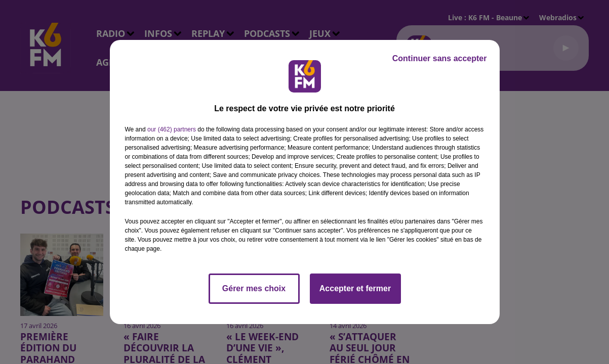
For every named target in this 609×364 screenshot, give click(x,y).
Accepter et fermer (355, 288)
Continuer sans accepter (440, 58)
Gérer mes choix (254, 288)
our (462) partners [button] (172, 129)
